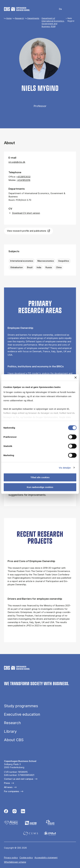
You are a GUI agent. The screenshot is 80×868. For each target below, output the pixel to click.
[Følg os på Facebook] (6, 812)
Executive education (22, 714)
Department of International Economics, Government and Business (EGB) (53, 22)
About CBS (14, 740)
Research (19, 18)
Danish (58, 9)
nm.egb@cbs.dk (17, 162)
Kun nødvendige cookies (40, 487)
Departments (33, 18)
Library (10, 731)
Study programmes (21, 706)
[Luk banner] (76, 378)
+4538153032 (23, 177)
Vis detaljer (65, 468)
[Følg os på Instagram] (14, 812)
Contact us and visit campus (19, 779)
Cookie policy (26, 858)
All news (8, 787)
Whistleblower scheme (15, 862)
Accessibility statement (46, 858)
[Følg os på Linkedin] (23, 812)
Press (7, 783)
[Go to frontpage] (17, 9)
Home (9, 18)
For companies (12, 791)
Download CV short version (26, 213)
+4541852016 (23, 180)
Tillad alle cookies (40, 477)
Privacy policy (11, 858)
